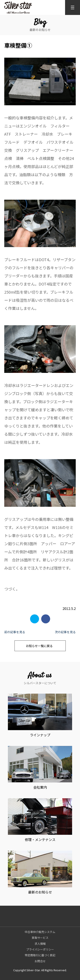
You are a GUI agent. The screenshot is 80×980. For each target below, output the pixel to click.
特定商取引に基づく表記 (40, 955)
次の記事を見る (65, 632)
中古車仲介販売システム (40, 932)
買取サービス (40, 938)
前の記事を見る (15, 632)
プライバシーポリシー (40, 949)
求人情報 (40, 944)
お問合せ (40, 961)
